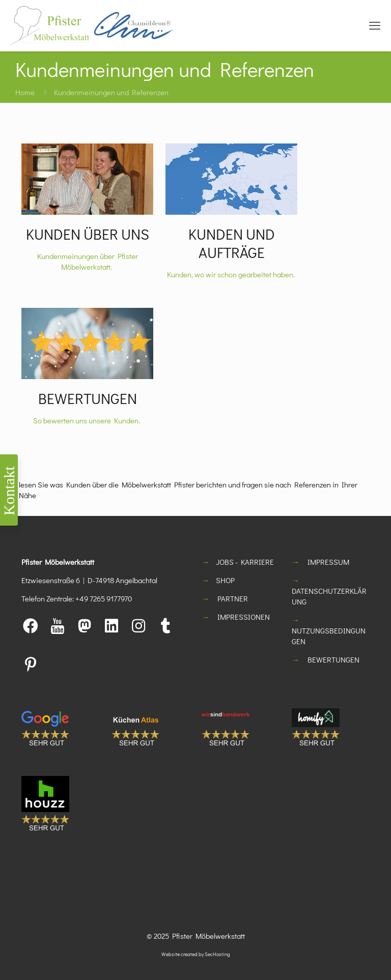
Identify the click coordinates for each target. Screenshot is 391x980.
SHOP (225, 580)
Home (25, 92)
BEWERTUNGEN (88, 398)
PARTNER (233, 598)
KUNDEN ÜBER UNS (88, 234)
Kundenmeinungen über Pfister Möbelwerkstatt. (88, 261)
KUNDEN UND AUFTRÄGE (232, 243)
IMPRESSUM (328, 562)
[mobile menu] (375, 25)
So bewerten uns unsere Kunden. (87, 420)
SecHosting (217, 954)
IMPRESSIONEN (244, 617)
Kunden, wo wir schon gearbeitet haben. (232, 274)
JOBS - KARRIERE (245, 562)
